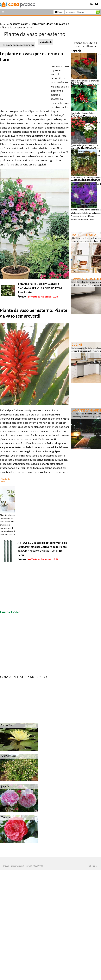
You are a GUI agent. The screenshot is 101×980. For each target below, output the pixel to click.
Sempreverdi (8, 756)
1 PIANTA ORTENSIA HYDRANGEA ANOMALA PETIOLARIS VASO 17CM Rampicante (40, 288)
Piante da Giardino (58, 24)
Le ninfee (6, 725)
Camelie (6, 817)
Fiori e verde (38, 24)
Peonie (5, 787)
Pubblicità (93, 866)
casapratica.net (19, 24)
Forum (59, 12)
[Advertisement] (34, 20)
